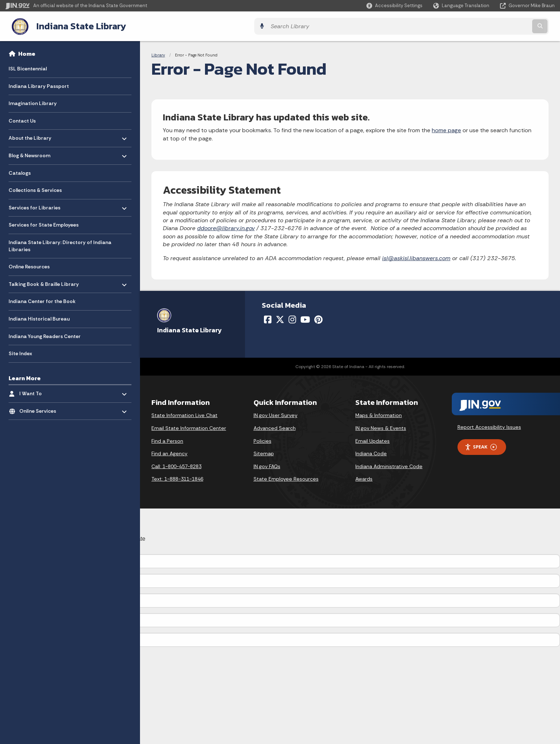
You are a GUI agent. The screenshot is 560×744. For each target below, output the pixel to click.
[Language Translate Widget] (462, 6)
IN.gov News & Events (381, 427)
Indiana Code (371, 452)
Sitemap (264, 452)
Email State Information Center (189, 427)
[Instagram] (292, 318)
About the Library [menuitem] (30, 135)
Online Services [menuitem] (40, 408)
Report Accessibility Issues (489, 426)
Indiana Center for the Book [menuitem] (42, 300)
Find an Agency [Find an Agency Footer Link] (169, 452)
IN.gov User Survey (276, 414)
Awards (364, 478)
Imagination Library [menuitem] (33, 102)
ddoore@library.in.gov (226, 227)
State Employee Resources (286, 478)
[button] (394, 6)
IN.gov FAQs (267, 465)
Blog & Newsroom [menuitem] (29, 152)
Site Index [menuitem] (20, 352)
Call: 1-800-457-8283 (176, 465)
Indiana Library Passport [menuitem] (39, 85)
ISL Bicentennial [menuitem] (28, 67)
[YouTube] (305, 318)
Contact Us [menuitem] (22, 119)
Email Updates (372, 440)
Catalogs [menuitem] (20, 172)
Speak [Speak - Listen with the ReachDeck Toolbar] (481, 446)
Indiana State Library (74, 25)
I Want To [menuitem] (40, 390)
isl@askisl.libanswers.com (416, 257)
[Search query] (487, 26)
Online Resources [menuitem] (29, 266)
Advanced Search (275, 427)
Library (158, 54)
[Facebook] (268, 318)
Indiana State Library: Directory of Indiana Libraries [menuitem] (60, 244)
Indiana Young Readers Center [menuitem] (45, 335)
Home (27, 52)
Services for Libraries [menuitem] (34, 205)
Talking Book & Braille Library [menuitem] (44, 281)
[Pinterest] (318, 318)
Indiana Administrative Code (389, 465)
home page (446, 129)
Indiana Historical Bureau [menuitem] (39, 317)
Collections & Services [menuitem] (35, 189)
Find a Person (167, 440)
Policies (262, 440)
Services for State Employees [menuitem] (44, 224)
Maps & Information (379, 414)
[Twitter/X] (280, 318)
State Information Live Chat (184, 414)
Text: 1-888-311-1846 (177, 478)
